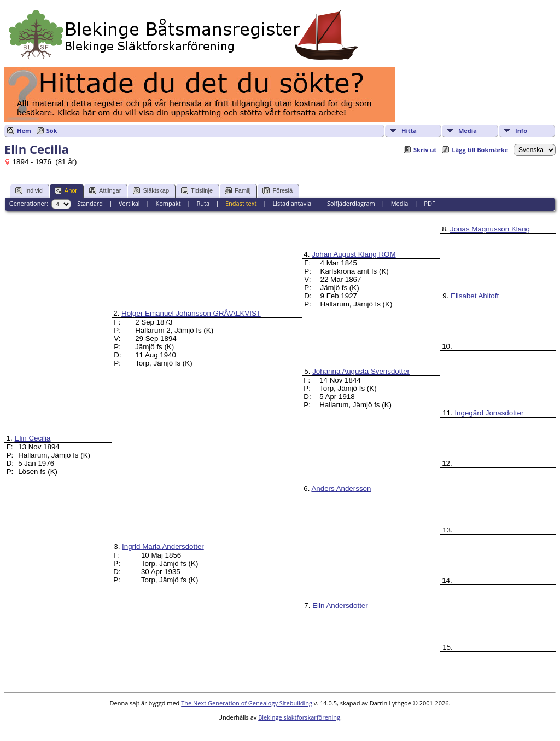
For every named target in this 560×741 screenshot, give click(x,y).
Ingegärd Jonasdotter (489, 413)
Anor (66, 191)
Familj (238, 191)
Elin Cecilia (33, 438)
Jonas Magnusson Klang (490, 229)
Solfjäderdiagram (351, 203)
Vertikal (129, 203)
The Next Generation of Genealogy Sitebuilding (247, 703)
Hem (24, 131)
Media (468, 131)
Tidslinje (197, 191)
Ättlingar (105, 191)
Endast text (241, 203)
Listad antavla (292, 203)
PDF (429, 203)
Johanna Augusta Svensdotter (361, 371)
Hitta (409, 131)
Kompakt (168, 203)
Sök (52, 131)
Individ (29, 191)
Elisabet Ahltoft (475, 296)
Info (521, 131)
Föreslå (278, 191)
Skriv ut (425, 150)
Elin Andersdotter (340, 606)
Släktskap (151, 191)
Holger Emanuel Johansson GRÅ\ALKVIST (191, 313)
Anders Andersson (341, 488)
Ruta (203, 203)
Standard (90, 203)
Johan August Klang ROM (354, 254)
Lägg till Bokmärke (480, 150)
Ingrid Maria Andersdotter (163, 546)
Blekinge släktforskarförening (299, 717)
